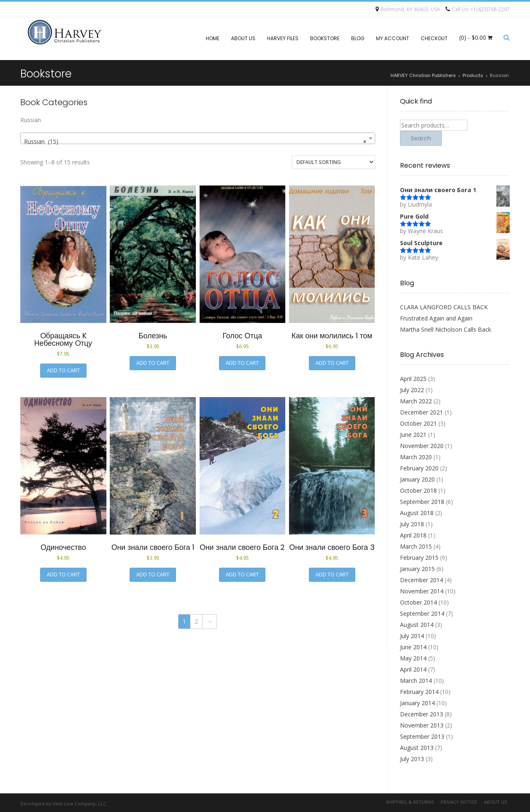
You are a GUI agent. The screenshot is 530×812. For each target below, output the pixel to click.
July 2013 (412, 759)
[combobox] (198, 138)
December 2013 (422, 714)
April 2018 (413, 535)
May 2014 (413, 658)
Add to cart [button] (63, 370)
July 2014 (412, 636)
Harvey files (283, 38)
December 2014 (422, 580)
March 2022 (416, 401)
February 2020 (419, 468)
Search (421, 138)
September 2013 (422, 736)
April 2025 (413, 379)
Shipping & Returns (410, 802)
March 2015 (416, 546)
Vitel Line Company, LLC (79, 804)
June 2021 (413, 435)
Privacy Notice (459, 802)
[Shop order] (334, 162)
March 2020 (416, 457)
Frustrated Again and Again (436, 318)
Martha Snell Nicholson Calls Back (446, 329)
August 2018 (417, 513)
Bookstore (325, 38)
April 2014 (413, 669)
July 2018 (412, 524)
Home (213, 38)
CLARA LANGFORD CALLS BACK (444, 307)
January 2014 (417, 703)
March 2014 (416, 681)
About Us (243, 38)
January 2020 (417, 479)
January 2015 (417, 569)
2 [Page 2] (196, 621)
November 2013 (422, 725)
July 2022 (412, 390)
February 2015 (419, 558)
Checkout (434, 38)
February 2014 (419, 692)
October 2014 (418, 602)
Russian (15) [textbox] (195, 142)
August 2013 (417, 748)
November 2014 (422, 591)
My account (393, 38)
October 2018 (418, 490)
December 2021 (422, 412)
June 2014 (413, 647)
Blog (358, 38)
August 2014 (417, 625)
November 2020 (422, 446)
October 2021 (418, 423)
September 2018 (422, 502)
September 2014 (422, 613)
